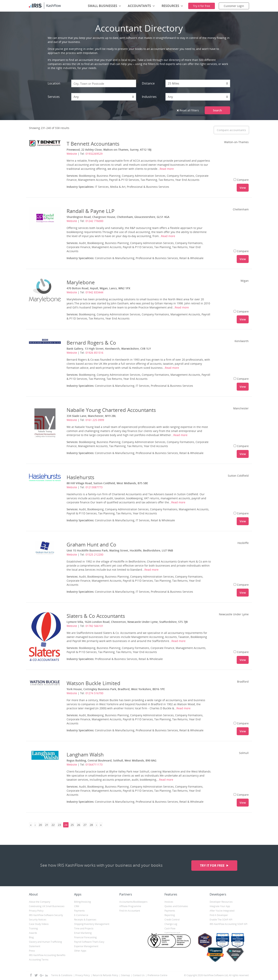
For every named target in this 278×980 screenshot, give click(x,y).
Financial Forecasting (85, 937)
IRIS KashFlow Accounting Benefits (47, 955)
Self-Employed (172, 933)
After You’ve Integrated (222, 911)
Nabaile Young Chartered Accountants (111, 410)
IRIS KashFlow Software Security (46, 915)
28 (91, 825)
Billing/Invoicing (83, 902)
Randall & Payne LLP (91, 211)
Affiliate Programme (130, 906)
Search (217, 110)
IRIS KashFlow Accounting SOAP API (228, 924)
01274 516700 (94, 693)
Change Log (171, 924)
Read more (167, 169)
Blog (31, 937)
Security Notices (38, 920)
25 (72, 825)
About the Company (40, 902)
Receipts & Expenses (85, 920)
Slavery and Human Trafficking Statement (45, 944)
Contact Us (139, 975)
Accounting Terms (39, 960)
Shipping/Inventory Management (92, 924)
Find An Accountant (130, 911)
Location (54, 83)
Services (54, 97)
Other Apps (80, 951)
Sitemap (125, 975)
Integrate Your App (220, 906)
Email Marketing (83, 933)
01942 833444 (94, 292)
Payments (79, 911)
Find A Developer (219, 915)
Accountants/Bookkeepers (133, 902)
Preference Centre (157, 975)
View (243, 188)
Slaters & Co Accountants (96, 616)
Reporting (170, 915)
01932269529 (94, 154)
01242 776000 (94, 221)
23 (59, 825)
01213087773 (94, 487)
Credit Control (172, 920)
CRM (77, 906)
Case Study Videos (39, 924)
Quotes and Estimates (176, 906)
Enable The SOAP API (221, 920)
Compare (241, 180)
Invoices (169, 902)
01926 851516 (94, 353)
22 (53, 825)
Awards (33, 933)
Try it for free (213, 866)
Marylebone (81, 282)
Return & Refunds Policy (105, 975)
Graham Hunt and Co (91, 545)
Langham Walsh (85, 755)
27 (85, 825)
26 (79, 825)
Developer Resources (221, 902)
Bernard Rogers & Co (91, 343)
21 (47, 825)
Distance (148, 83)
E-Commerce (81, 915)
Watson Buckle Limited (93, 683)
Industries (149, 97)
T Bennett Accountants (93, 144)
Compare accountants (231, 130)
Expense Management (86, 946)
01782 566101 (94, 626)
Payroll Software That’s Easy (89, 942)
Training (33, 928)
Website (72, 154)
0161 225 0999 (95, 420)
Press (32, 951)
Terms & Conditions (62, 975)
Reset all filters (188, 110)
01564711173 (94, 764)
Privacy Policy (36, 911)
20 (40, 825)
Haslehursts (80, 477)
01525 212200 (94, 554)
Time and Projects (84, 928)
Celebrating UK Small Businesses (47, 906)
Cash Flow (170, 928)
